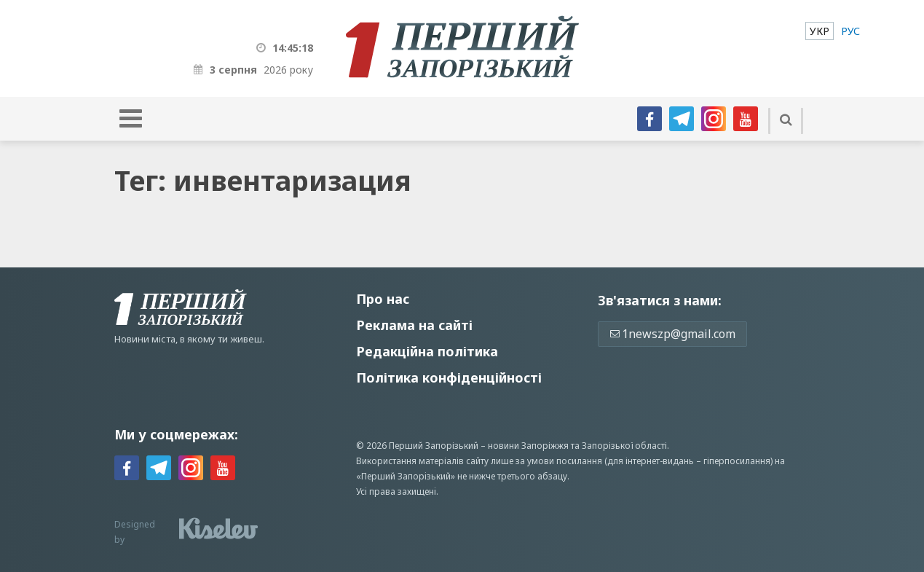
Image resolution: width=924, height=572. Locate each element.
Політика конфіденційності (449, 377)
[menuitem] (820, 31)
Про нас (383, 299)
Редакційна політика (427, 351)
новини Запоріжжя (528, 446)
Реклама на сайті (414, 325)
